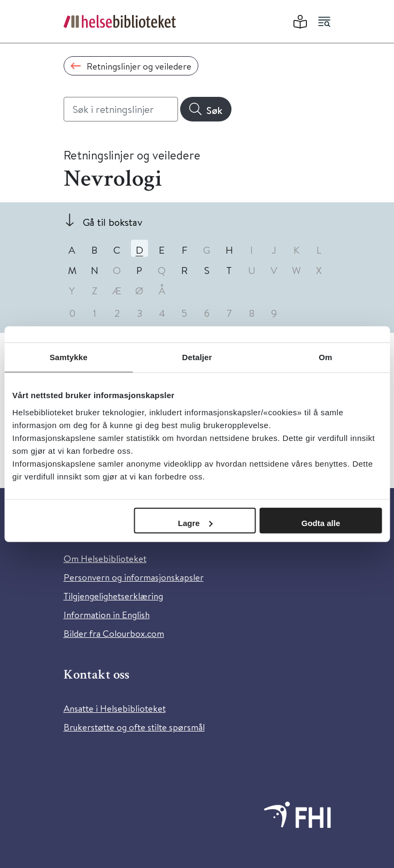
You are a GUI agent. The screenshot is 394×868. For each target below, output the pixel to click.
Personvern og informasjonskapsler (134, 577)
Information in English (107, 615)
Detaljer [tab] (197, 357)
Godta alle (321, 523)
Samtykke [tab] (69, 357)
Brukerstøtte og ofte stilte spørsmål (134, 727)
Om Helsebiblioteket (105, 558)
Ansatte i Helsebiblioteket (115, 708)
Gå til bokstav (113, 222)
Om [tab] (325, 357)
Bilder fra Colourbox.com (114, 633)
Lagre (195, 523)
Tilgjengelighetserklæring (113, 596)
